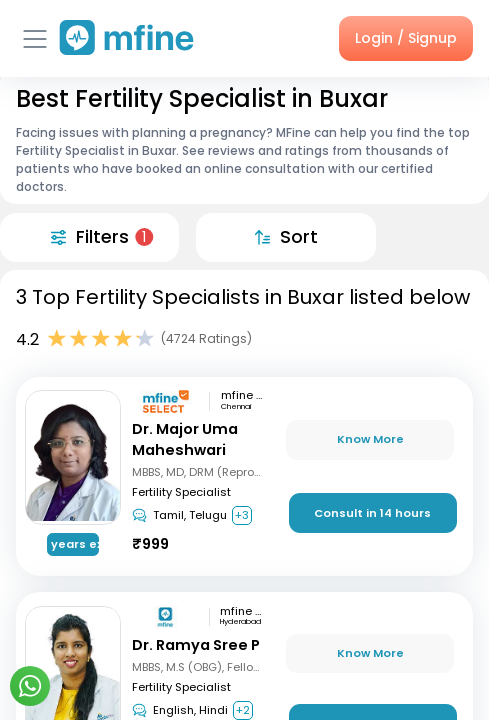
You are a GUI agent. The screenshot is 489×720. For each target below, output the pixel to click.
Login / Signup (406, 38)
